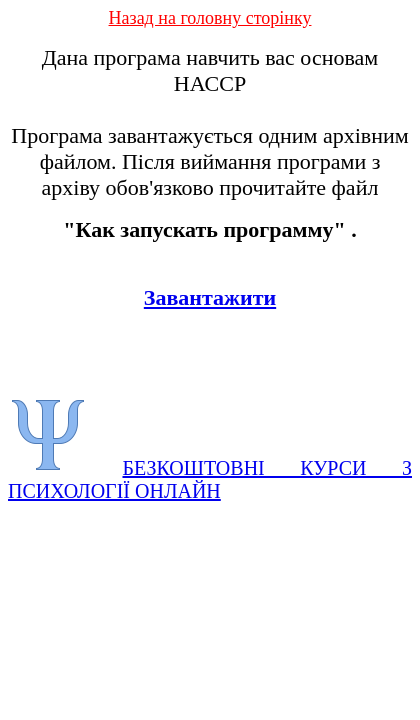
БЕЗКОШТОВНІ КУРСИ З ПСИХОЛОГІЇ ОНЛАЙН (210, 479)
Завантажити (210, 297)
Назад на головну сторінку (210, 18)
